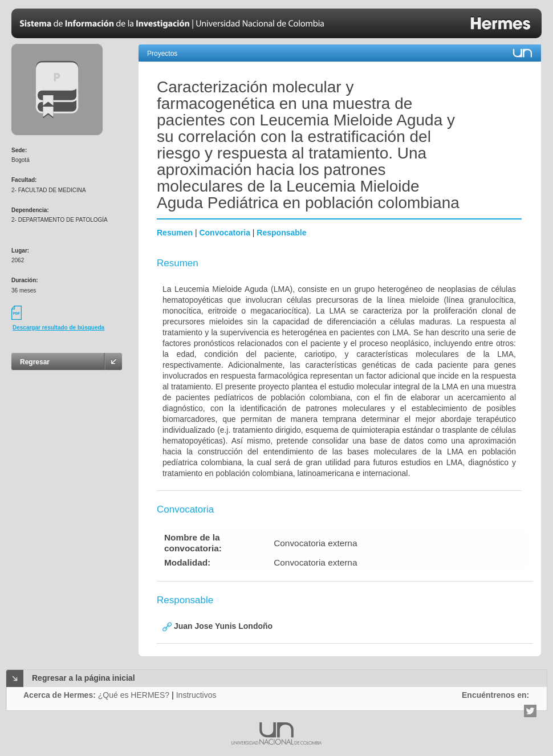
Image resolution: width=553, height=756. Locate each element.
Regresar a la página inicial (84, 678)
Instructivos (196, 695)
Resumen (175, 233)
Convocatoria (224, 233)
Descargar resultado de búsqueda (58, 328)
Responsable (281, 233)
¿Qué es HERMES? (134, 695)
